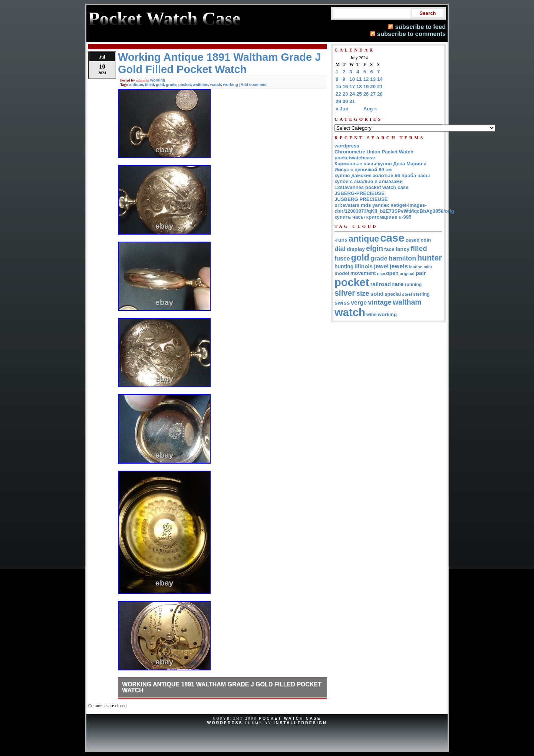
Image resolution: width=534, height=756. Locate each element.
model (342, 273)
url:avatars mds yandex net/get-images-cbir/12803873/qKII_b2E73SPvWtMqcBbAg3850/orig (394, 208)
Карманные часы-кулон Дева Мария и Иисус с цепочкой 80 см (380, 167)
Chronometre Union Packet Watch (374, 152)
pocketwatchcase (355, 158)
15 (338, 87)
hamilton (402, 258)
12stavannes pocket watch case (371, 187)
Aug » (370, 109)
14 (380, 79)
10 (352, 79)
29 (338, 101)
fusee (342, 258)
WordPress (225, 723)
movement (363, 273)
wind (372, 315)
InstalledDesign (300, 723)
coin (426, 240)
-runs (341, 240)
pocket (185, 84)
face (389, 249)
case (392, 238)
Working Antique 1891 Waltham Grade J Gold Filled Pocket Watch (222, 687)
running (413, 285)
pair (421, 273)
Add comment (254, 84)
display (356, 249)
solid (377, 294)
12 (366, 79)
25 (359, 94)
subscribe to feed (420, 27)
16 (345, 87)
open (392, 273)
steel (407, 294)
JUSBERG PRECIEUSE (361, 199)
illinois (364, 266)
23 (345, 94)
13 (373, 79)
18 (359, 87)
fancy (402, 249)
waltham (201, 84)
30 (345, 101)
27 (373, 94)
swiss (342, 303)
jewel (381, 266)
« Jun (342, 109)
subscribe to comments (411, 34)
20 (373, 87)
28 (380, 94)
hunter (429, 258)
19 (366, 87)
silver (345, 293)
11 (359, 79)
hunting (344, 266)
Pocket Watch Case (290, 718)
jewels (399, 266)
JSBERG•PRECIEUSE (360, 193)
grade (171, 84)
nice (381, 273)
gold (160, 84)
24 (352, 94)
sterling (421, 294)
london (416, 267)
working (158, 80)
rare (398, 284)
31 (352, 101)
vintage (380, 302)
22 (338, 94)
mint (428, 267)
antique (136, 84)
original (407, 273)
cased (413, 240)
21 (380, 87)
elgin (375, 248)
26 (366, 94)
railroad (380, 284)
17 (352, 87)
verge (359, 302)
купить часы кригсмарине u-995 (373, 217)
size (363, 293)
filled (150, 84)
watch (216, 84)
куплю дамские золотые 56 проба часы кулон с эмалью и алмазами (382, 178)
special (393, 294)
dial (340, 249)
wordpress (347, 146)
